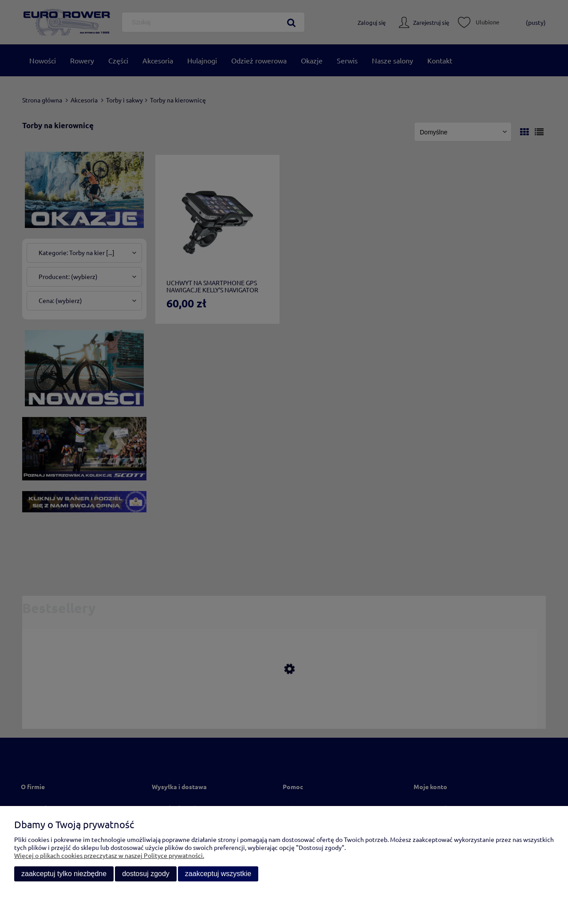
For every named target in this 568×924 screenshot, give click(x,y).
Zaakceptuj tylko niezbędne (64, 874)
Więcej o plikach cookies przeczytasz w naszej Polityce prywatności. (109, 855)
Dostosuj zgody (146, 874)
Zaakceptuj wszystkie (218, 874)
